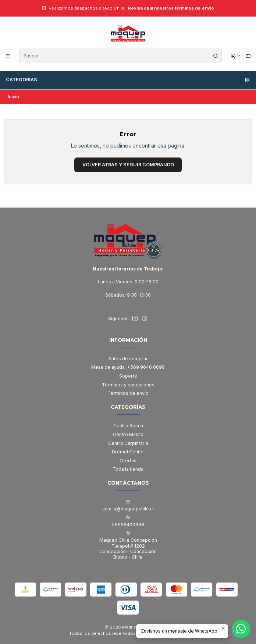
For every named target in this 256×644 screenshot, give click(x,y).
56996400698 (128, 521)
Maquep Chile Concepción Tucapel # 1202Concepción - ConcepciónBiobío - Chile (128, 545)
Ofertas (128, 461)
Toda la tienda (128, 469)
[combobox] (121, 56)
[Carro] (248, 56)
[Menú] (8, 56)
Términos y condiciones (128, 385)
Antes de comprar (128, 359)
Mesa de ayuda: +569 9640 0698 (128, 367)
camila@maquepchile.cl (128, 506)
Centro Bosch (128, 426)
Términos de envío (128, 393)
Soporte (128, 376)
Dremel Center (128, 452)
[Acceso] (236, 56)
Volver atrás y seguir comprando (128, 165)
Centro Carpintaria (128, 443)
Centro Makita (128, 434)
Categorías (128, 80)
